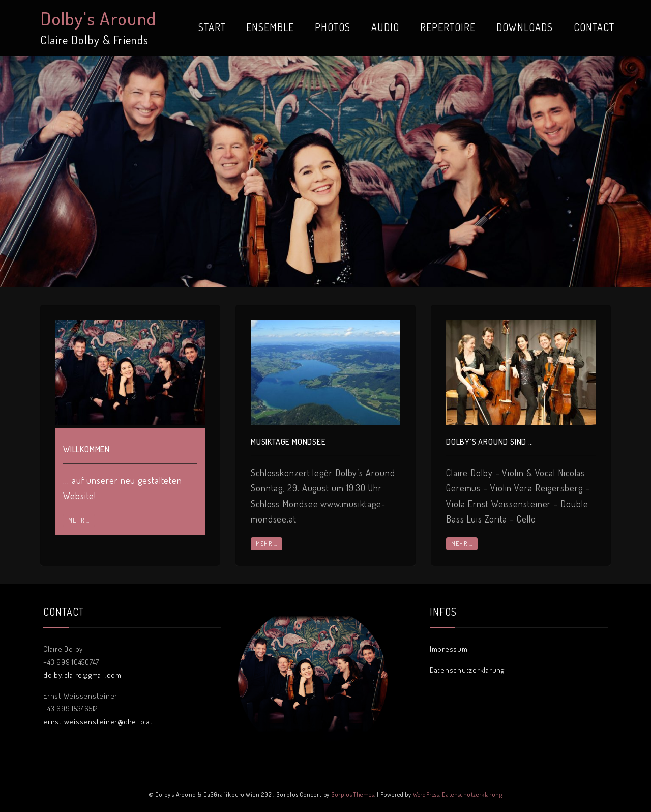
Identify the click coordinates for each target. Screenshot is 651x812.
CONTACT (594, 27)
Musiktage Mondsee (288, 442)
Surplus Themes (352, 794)
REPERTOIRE (448, 27)
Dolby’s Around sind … (490, 442)
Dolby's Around (98, 18)
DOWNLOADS (525, 27)
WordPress (426, 794)
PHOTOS (333, 27)
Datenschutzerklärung (467, 670)
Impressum (449, 649)
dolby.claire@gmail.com (82, 675)
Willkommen (86, 449)
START (212, 27)
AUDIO (385, 27)
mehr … (79, 520)
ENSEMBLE (270, 27)
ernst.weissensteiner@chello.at (98, 722)
